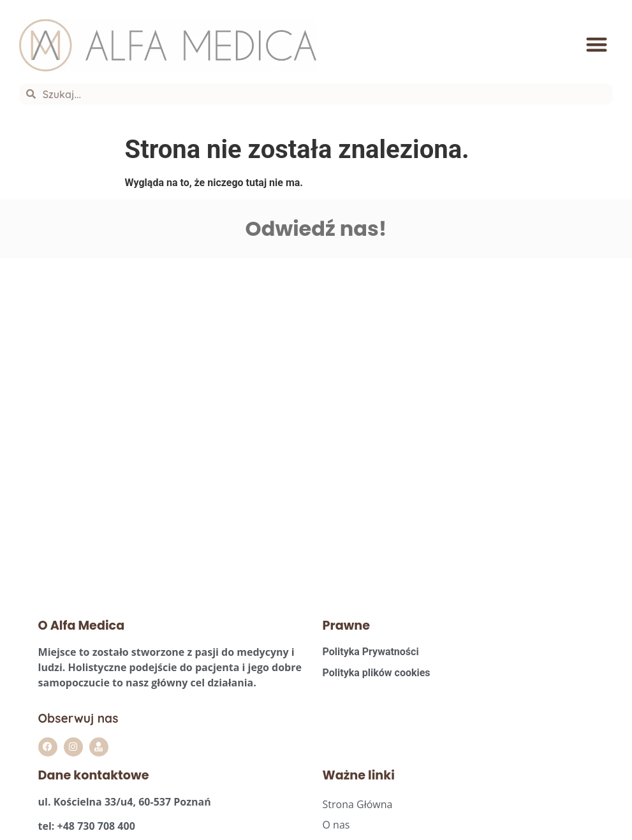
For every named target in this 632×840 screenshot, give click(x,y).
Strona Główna (358, 804)
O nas (336, 825)
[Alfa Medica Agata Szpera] (158, 426)
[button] (597, 45)
